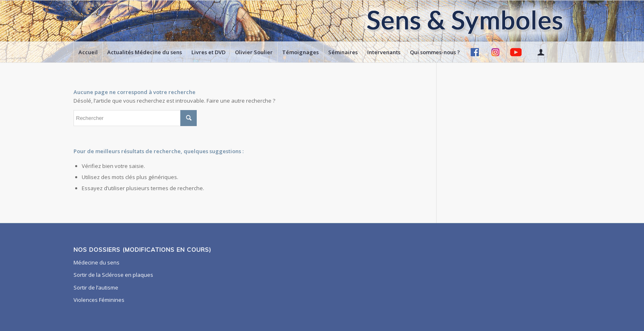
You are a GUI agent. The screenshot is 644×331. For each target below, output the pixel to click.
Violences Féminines (99, 300)
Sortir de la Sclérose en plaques (113, 275)
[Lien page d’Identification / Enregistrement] (540, 52)
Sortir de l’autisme (96, 287)
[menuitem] (88, 52)
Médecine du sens (97, 262)
